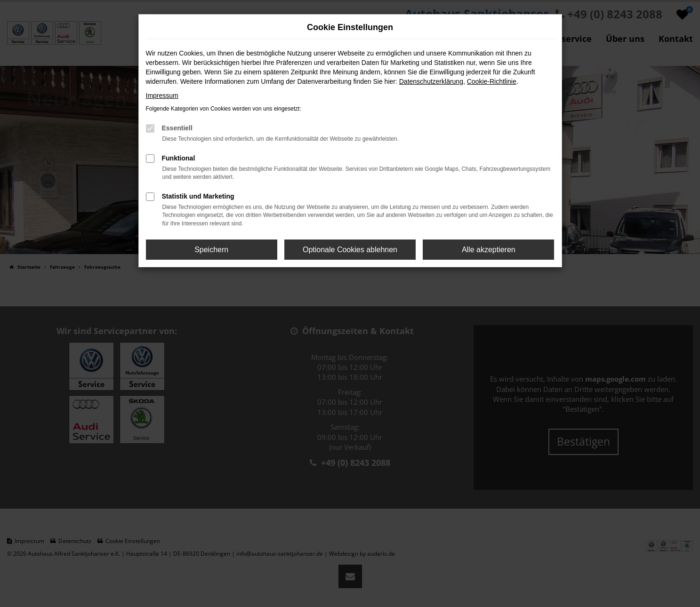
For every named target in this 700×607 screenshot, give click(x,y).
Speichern (211, 250)
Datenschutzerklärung (431, 81)
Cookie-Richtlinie (492, 81)
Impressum (162, 96)
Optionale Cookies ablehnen (350, 250)
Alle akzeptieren (489, 250)
